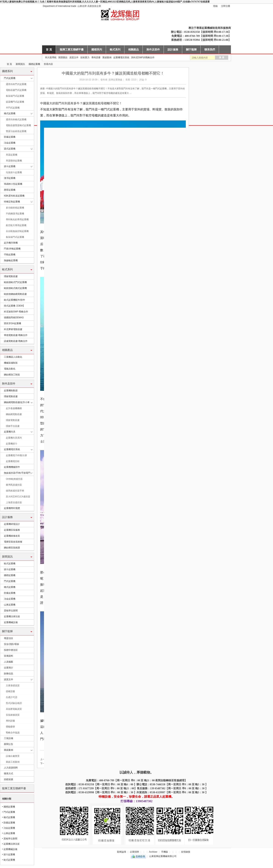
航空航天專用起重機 (16, 225)
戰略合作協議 (13, 733)
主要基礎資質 (13, 686)
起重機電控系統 (121, 57)
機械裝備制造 (11, 363)
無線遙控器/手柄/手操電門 (17, 473)
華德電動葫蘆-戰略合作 (16, 335)
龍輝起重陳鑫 (115, 80)
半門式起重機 (13, 108)
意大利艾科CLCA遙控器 (18, 497)
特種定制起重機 (12, 202)
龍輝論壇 (122, 852)
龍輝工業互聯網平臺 (72, 50)
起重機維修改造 (12, 536)
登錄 (215, 6)
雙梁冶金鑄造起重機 (16, 131)
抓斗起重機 (10, 166)
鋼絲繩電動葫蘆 (14, 414)
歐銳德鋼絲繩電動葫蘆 (15, 294)
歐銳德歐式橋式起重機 (15, 288)
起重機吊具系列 (14, 438)
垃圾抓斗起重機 (14, 172)
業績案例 (107, 57)
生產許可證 (12, 697)
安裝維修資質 (13, 715)
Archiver (153, 852)
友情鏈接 (186, 852)
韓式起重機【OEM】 (15, 306)
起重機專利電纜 (12, 508)
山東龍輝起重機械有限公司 (2, 64)
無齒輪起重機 (11, 260)
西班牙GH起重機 (13, 323)
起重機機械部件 (12, 467)
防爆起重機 (10, 137)
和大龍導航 (51, 57)
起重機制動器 (11, 391)
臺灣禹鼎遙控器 (14, 485)
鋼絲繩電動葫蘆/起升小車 (17, 402)
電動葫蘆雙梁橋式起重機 (18, 125)
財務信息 (9, 674)
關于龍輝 (191, 50)
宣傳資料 (9, 656)
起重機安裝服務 (12, 530)
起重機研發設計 (12, 524)
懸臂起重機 (10, 190)
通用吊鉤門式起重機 (16, 84)
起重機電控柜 (13, 461)
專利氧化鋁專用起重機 (17, 219)
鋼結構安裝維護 (12, 548)
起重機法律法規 (12, 616)
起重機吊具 (10, 432)
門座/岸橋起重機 (12, 249)
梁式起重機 (10, 149)
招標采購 (9, 779)
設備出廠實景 (13, 756)
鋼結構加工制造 (12, 375)
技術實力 (85, 57)
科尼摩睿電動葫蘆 (13, 329)
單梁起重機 (12, 155)
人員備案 (9, 662)
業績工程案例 (13, 762)
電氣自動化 (10, 369)
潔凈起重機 (10, 178)
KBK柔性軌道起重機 (14, 196)
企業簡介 (9, 668)
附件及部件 (153, 50)
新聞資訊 (20, 64)
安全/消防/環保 (11, 644)
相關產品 (133, 50)
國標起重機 (34, 64)
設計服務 (173, 50)
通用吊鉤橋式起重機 (16, 120)
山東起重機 (10, 605)
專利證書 (96, 57)
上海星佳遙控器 (14, 502)
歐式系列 (115, 50)
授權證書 (10, 691)
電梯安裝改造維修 (13, 542)
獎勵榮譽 (10, 727)
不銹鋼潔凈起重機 (15, 214)
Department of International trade (60, 6)
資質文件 (74, 57)
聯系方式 (9, 774)
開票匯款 (63, 57)
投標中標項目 (11, 650)
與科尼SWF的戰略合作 (143, 57)
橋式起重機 (10, 113)
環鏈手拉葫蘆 (13, 426)
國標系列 (97, 50)
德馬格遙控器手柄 (15, 491)
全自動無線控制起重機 (17, 231)
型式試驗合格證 (14, 703)
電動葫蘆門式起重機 (16, 90)
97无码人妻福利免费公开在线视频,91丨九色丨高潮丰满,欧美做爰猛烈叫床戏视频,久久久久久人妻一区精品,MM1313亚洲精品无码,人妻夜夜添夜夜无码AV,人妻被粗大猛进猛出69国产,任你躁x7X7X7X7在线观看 (105, 2)
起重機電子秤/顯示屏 (16, 455)
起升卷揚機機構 (14, 408)
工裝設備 (9, 738)
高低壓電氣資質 (14, 709)
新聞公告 (9, 744)
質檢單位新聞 (11, 611)
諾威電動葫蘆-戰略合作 (16, 341)
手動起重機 (10, 255)
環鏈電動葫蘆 (11, 276)
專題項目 (9, 638)
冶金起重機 (10, 143)
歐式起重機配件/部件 (15, 300)
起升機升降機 (11, 243)
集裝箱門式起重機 (15, 96)
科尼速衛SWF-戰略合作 (16, 312)
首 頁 (49, 50)
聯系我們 (210, 50)
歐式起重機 (10, 564)
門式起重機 (10, 78)
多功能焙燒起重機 (15, 208)
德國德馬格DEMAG (14, 318)
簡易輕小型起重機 (13, 184)
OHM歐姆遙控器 (14, 479)
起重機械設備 (11, 622)
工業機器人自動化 (13, 357)
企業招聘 (134, 852)
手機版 (165, 852)
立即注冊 (226, 6)
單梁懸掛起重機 (14, 161)
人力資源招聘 (11, 768)
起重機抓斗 (12, 444)
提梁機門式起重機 (15, 102)
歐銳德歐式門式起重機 (15, 282)
